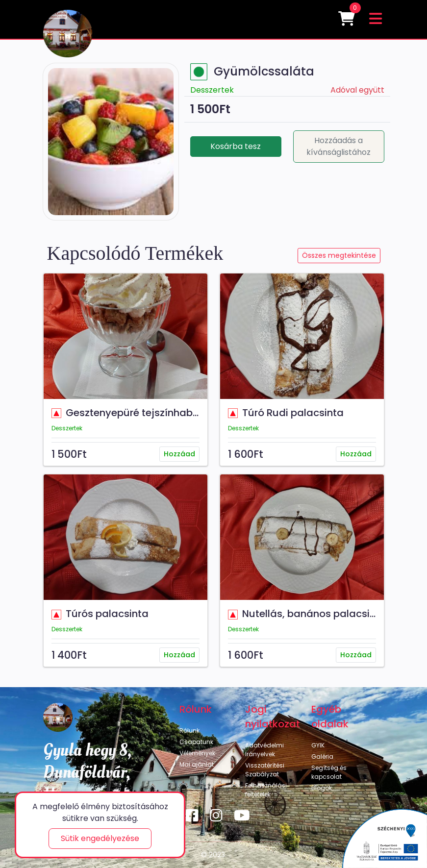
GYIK (318, 745)
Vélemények (197, 753)
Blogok (322, 788)
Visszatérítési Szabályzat (265, 770)
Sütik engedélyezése (100, 838)
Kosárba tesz (236, 146)
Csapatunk (196, 742)
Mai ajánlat (197, 764)
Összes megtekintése (339, 255)
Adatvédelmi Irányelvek (264, 750)
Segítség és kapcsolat (329, 772)
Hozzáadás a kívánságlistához (339, 146)
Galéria (322, 756)
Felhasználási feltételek (266, 790)
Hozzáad (179, 454)
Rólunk (189, 731)
